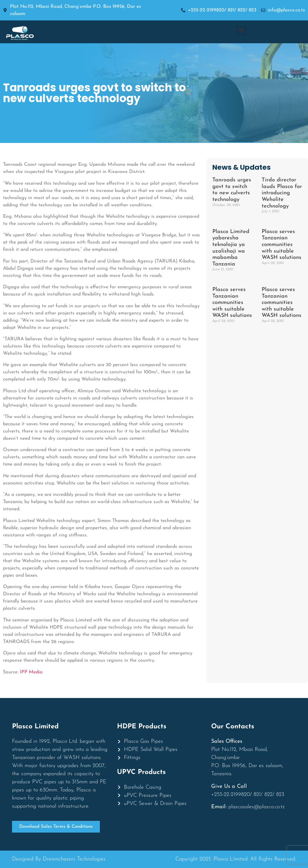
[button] (241, 30)
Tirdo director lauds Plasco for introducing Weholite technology (282, 193)
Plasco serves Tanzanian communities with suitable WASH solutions (282, 245)
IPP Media (31, 672)
